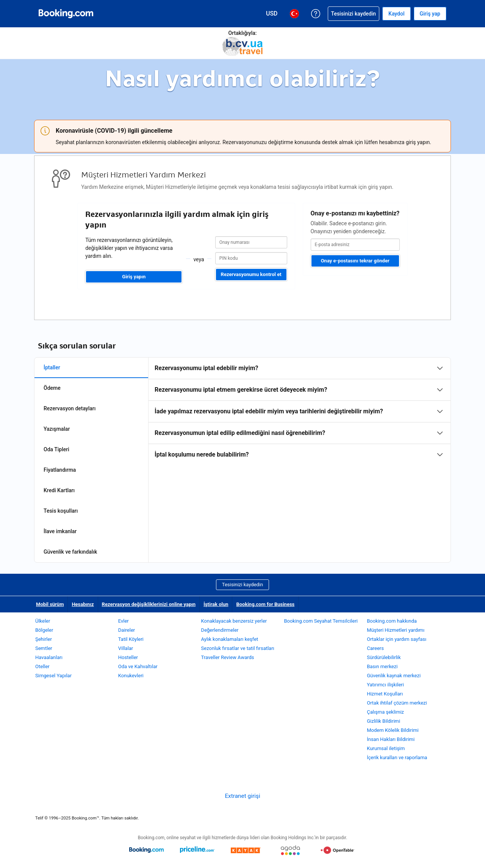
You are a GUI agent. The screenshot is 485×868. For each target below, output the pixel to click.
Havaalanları (49, 657)
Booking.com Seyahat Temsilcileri (321, 621)
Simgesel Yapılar (53, 676)
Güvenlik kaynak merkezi (394, 676)
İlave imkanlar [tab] (60, 531)
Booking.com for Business (265, 604)
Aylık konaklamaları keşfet (230, 639)
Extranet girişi (242, 796)
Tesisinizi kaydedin (242, 585)
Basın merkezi (382, 666)
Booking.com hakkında (392, 621)
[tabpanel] (300, 411)
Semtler (44, 648)
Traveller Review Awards (228, 657)
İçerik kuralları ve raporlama (397, 757)
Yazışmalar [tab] (57, 429)
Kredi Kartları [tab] (59, 490)
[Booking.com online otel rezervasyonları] (66, 14)
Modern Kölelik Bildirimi (393, 730)
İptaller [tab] (52, 367)
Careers (375, 648)
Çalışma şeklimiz (385, 712)
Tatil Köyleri (131, 639)
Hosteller (128, 657)
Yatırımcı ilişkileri (385, 685)
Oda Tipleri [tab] (56, 449)
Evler (124, 621)
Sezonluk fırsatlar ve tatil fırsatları (238, 648)
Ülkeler (43, 621)
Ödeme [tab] (52, 388)
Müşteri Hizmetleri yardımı (396, 630)
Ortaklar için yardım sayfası (397, 639)
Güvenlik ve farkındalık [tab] (70, 552)
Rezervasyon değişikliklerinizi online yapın (149, 604)
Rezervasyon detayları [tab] (70, 408)
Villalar (126, 648)
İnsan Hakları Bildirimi (391, 739)
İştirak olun (216, 604)
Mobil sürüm (50, 604)
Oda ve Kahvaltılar (138, 666)
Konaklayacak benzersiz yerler (234, 621)
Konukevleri (131, 676)
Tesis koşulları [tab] (61, 511)
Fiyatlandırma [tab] (60, 470)
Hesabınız (83, 604)
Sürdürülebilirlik (384, 657)
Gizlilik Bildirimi (383, 721)
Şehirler (44, 639)
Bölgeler (44, 630)
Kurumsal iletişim (386, 748)
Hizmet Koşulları (385, 694)
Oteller (42, 666)
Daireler (127, 630)
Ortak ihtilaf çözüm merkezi (397, 703)
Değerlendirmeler (220, 630)
